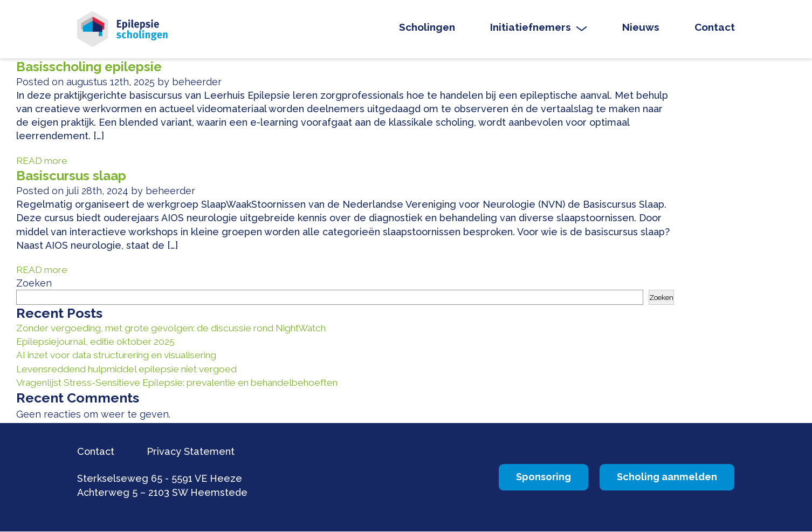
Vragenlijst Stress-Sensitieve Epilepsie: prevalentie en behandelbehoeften (189, 383)
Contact (715, 29)
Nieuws (641, 29)
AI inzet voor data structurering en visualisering (125, 356)
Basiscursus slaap (74, 178)
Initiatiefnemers (531, 29)
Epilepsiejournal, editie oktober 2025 (100, 342)
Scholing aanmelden (659, 478)
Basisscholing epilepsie (93, 69)
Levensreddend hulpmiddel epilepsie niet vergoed (133, 370)
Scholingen (427, 29)
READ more (43, 162)
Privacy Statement (197, 452)
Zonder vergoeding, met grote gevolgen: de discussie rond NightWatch (181, 329)
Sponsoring (519, 478)
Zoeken (34, 285)
